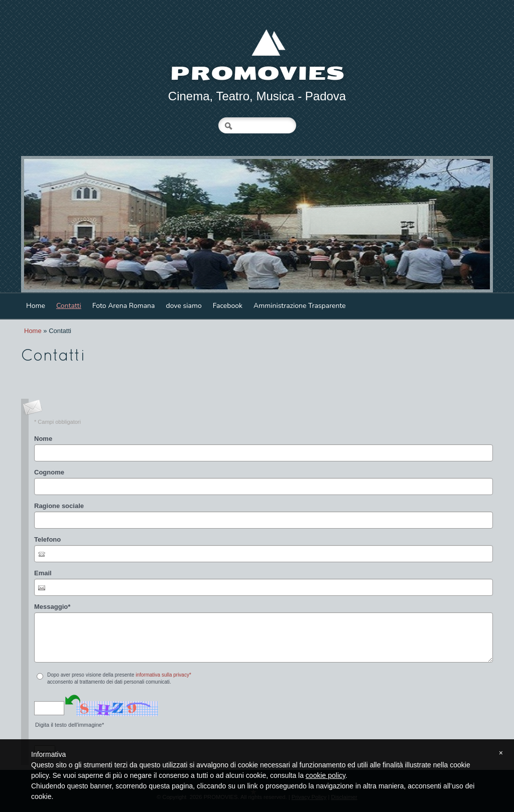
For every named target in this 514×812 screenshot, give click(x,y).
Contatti (69, 306)
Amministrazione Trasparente (300, 306)
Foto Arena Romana (124, 306)
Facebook (228, 306)
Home (36, 306)
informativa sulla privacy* (163, 675)
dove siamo (183, 306)
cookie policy (326, 775)
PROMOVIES (257, 73)
